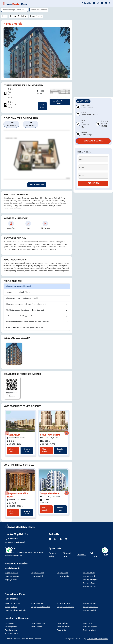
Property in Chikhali (64, 603)
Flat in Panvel (88, 623)
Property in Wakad (89, 610)
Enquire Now (27, 451)
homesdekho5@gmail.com (18, 542)
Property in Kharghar (90, 580)
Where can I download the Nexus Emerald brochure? (26, 304)
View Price (42, 106)
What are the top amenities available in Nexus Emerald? (27, 322)
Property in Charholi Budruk (40, 607)
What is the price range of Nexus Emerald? (22, 298)
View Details (12, 451)
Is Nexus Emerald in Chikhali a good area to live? (25, 328)
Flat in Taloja (61, 630)
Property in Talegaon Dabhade (15, 610)
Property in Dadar (63, 576)
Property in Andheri (11, 573)
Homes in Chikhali (39, 10)
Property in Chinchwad (13, 603)
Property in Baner (11, 607)
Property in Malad (11, 580)
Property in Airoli (89, 573)
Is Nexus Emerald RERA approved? (19, 316)
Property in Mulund (38, 573)
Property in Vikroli (37, 576)
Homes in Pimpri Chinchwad (15, 10)
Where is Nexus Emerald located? (19, 286)
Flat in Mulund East (64, 627)
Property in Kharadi (90, 603)
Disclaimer (82, 555)
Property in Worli (63, 573)
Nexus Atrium (13, 435)
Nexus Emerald (36, 16)
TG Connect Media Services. (97, 639)
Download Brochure (93, 141)
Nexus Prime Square (50, 435)
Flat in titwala (9, 623)
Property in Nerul (89, 576)
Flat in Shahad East (12, 634)
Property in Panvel (89, 586)
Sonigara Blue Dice (49, 494)
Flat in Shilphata (37, 627)
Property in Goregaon (12, 576)
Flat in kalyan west (11, 630)
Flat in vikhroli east (90, 630)
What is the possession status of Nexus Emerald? (25, 310)
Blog (106, 555)
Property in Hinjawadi (90, 607)
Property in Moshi (37, 603)
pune (4, 16)
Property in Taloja (89, 583)
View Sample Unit (37, 185)
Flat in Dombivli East (38, 623)
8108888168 (13, 539)
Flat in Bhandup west (90, 627)
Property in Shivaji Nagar (66, 607)
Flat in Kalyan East (11, 627)
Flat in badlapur (62, 623)
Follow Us (86, 3)
